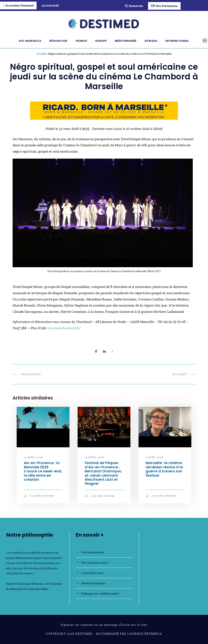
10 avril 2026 (33, 457)
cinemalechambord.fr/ (64, 328)
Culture (48, 496)
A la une (35, 496)
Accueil (41, 54)
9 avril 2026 (154, 457)
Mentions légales (93, 583)
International (177, 41)
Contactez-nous (92, 573)
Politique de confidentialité (100, 593)
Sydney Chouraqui (18, 584)
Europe (101, 41)
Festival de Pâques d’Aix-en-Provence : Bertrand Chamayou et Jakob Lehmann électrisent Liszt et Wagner (103, 473)
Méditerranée (126, 41)
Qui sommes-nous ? (95, 562)
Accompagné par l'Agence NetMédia (129, 634)
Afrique (151, 41)
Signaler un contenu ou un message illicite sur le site (104, 625)
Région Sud (58, 41)
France (81, 41)
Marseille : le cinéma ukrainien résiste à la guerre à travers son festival (164, 469)
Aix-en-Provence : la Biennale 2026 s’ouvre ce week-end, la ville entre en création (43, 471)
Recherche (134, 6)
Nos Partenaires (164, 6)
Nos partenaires (93, 552)
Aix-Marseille (30, 41)
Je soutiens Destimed (18, 5)
